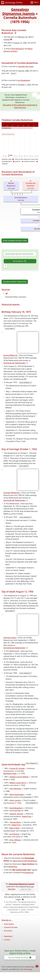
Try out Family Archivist (20, 957)
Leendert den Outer (26, 66)
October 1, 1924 (24, 85)
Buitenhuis (13, 867)
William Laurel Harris (18, 783)
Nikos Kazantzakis (17, 794)
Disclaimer (8, 931)
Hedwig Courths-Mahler (19, 777)
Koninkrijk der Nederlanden (14, 363)
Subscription (9, 924)
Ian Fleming (14, 834)
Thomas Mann (15, 822)
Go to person (20, 261)
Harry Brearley (15, 789)
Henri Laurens (15, 800)
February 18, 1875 (25, 37)
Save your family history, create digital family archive (20, 952)
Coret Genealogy (26, 969)
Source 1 (14, 73)
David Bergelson (16, 808)
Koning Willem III (10, 355)
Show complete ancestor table (15, 241)
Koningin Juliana (10, 638)
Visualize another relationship (15, 282)
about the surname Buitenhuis (25, 861)
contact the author (26, 889)
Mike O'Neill (14, 828)
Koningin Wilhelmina (12, 493)
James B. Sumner (16, 814)
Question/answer (11, 927)
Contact (7, 940)
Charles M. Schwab (17, 768)
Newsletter (8, 936)
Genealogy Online (12, 2)
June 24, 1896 (23, 71)
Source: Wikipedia (25, 383)
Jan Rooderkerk (24, 80)
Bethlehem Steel (10, 774)
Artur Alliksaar (15, 840)
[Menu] (35, 3)
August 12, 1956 (20, 43)
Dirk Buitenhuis (18, 49)
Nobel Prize (27, 816)
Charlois (7, 39)
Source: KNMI (9, 329)
